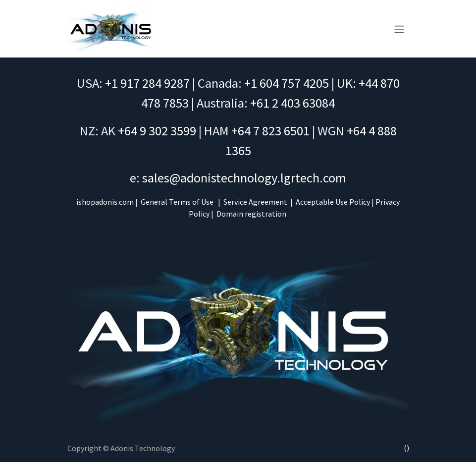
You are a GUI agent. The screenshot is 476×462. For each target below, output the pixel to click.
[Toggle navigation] (399, 29)
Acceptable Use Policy (333, 202)
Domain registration (251, 214)
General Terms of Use (177, 202)
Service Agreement (255, 202)
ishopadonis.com (105, 202)
